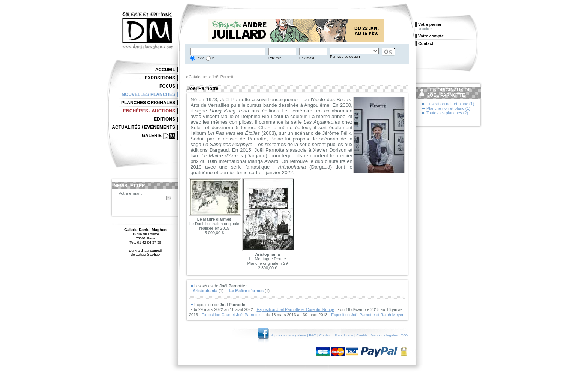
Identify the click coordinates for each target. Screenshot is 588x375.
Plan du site (344, 335)
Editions (164, 119)
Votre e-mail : (130, 193)
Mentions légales (384, 335)
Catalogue (198, 77)
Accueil (165, 70)
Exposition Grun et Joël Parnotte (231, 315)
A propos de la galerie (289, 335)
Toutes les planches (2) (447, 113)
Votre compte (431, 36)
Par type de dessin (345, 56)
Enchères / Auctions (149, 111)
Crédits (362, 335)
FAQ (313, 335)
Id (213, 58)
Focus (167, 86)
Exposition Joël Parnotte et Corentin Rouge (295, 309)
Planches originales (148, 103)
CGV (404, 335)
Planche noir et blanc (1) (448, 108)
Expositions (160, 78)
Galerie (152, 136)
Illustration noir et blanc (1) (450, 104)
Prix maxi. (307, 58)
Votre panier (430, 24)
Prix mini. (276, 58)
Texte (200, 58)
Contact (325, 335)
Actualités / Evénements (143, 127)
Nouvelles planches (148, 94)
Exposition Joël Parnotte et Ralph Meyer (367, 315)
